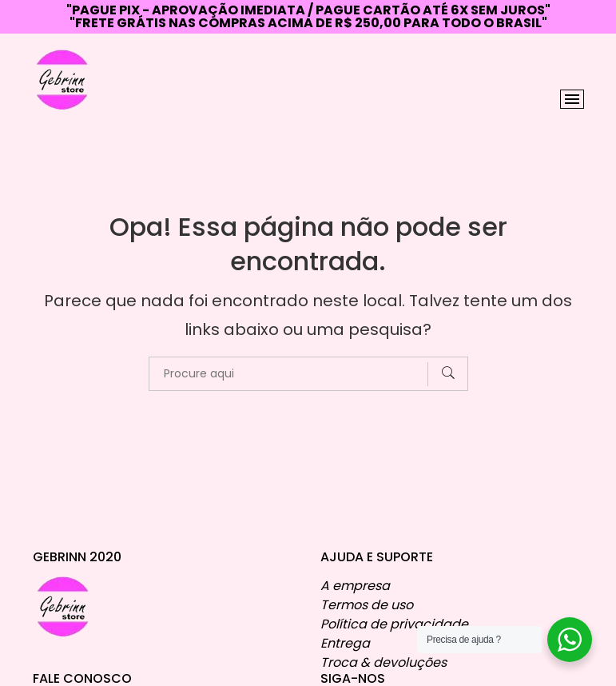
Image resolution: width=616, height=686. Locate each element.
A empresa (355, 579)
